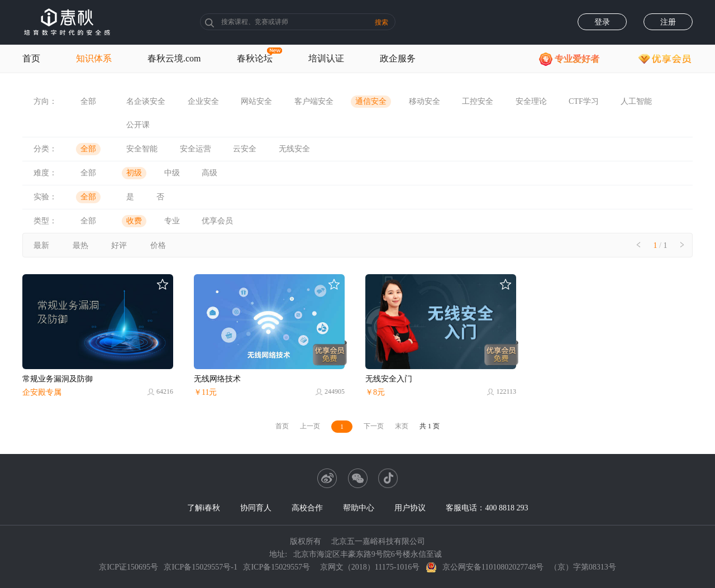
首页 (31, 58)
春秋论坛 (255, 58)
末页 (402, 426)
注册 (668, 22)
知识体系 (94, 58)
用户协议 (410, 508)
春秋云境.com (174, 58)
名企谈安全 (146, 101)
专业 (172, 221)
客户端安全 (314, 101)
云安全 (245, 149)
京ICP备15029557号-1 (200, 567)
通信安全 (371, 101)
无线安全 (294, 149)
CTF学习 (584, 101)
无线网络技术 (217, 379)
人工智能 (636, 101)
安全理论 (531, 101)
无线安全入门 (389, 379)
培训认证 (326, 58)
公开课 (138, 125)
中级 (172, 173)
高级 (209, 173)
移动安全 (425, 101)
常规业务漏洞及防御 (58, 379)
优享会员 (217, 221)
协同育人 (256, 508)
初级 (134, 173)
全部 (88, 101)
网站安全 (256, 101)
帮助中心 (359, 508)
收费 (134, 221)
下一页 (374, 426)
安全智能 (142, 149)
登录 (602, 22)
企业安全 (203, 101)
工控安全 (478, 101)
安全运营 (196, 149)
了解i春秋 (204, 508)
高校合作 (307, 508)
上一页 (310, 426)
